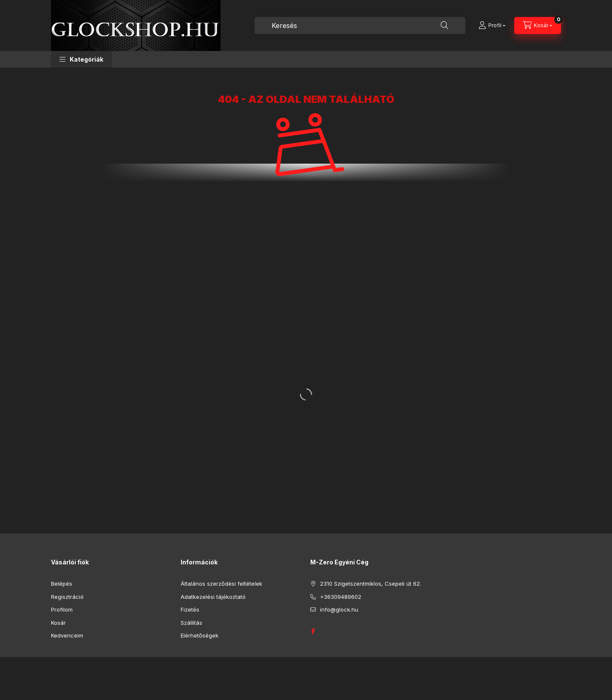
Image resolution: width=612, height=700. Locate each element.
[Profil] (492, 26)
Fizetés (190, 609)
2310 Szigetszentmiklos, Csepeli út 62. (371, 584)
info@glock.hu (339, 609)
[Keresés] (445, 26)
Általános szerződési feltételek (221, 584)
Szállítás (191, 623)
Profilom (62, 609)
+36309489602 (341, 597)
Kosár (58, 623)
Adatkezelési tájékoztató (213, 597)
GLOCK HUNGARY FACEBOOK (313, 631)
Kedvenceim (67, 635)
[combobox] (360, 26)
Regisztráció (67, 597)
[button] (81, 59)
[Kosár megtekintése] (538, 26)
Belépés (62, 584)
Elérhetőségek (200, 635)
